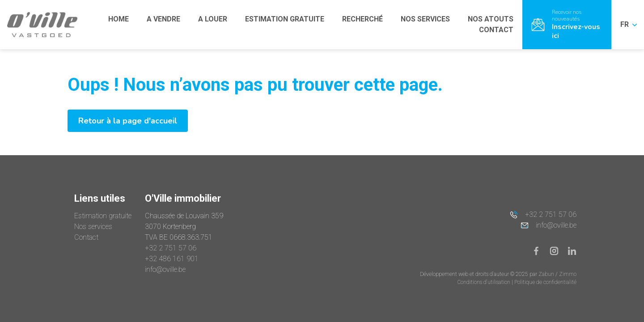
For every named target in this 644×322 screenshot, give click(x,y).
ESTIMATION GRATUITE (285, 19)
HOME (119, 19)
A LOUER (213, 19)
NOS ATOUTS (491, 19)
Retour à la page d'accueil (128, 121)
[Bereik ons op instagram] (558, 250)
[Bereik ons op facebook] (540, 250)
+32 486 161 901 (172, 259)
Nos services (93, 227)
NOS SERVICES (425, 19)
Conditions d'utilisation (485, 282)
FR (629, 24)
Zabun (546, 274)
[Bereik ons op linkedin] (572, 250)
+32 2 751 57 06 (171, 248)
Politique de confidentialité (545, 282)
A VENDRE (163, 19)
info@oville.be (165, 269)
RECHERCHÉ (362, 19)
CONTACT (496, 30)
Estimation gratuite (103, 216)
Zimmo (568, 274)
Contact (86, 237)
